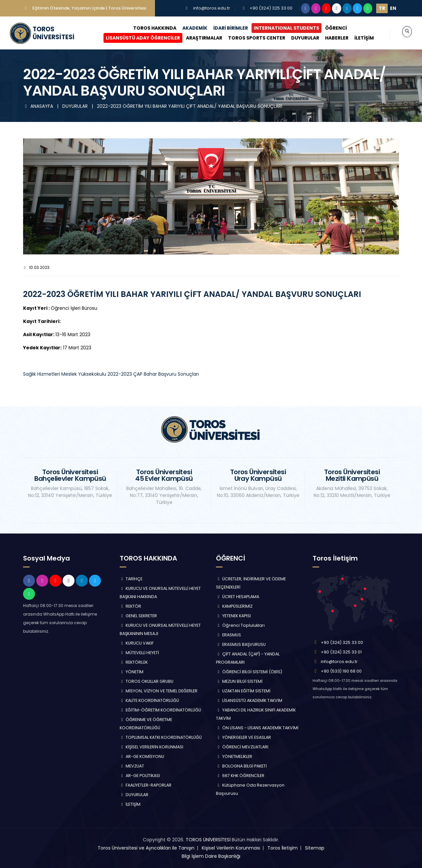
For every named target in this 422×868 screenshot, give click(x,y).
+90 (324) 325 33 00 (271, 8)
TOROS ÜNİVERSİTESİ (208, 840)
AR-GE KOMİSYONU (142, 756)
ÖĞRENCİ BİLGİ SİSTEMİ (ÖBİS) (249, 672)
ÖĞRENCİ (329, 28)
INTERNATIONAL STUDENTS (280, 28)
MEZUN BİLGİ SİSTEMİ (239, 681)
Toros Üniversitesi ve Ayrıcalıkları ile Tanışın (146, 848)
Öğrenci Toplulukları (240, 625)
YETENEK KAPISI (233, 616)
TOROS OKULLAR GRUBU (147, 681)
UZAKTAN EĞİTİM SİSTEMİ (243, 691)
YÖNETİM (132, 672)
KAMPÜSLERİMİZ (234, 606)
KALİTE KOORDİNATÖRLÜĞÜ (150, 700)
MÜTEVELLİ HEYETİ (139, 653)
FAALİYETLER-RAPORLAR (146, 785)
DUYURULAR (299, 38)
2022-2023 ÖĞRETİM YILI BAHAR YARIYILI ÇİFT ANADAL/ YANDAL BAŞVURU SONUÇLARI (190, 106)
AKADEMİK (188, 28)
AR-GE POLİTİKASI (140, 776)
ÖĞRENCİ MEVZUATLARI (242, 747)
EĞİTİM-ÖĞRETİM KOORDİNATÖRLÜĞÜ (161, 710)
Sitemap (315, 848)
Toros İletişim (283, 848)
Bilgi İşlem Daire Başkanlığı (211, 856)
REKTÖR (131, 606)
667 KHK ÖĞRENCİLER (240, 776)
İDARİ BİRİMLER (224, 28)
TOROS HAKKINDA (148, 28)
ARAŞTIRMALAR (198, 38)
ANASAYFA (39, 106)
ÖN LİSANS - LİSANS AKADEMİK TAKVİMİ (257, 728)
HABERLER (331, 38)
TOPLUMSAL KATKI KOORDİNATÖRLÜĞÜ (161, 737)
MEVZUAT (132, 766)
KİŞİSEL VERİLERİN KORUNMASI (152, 747)
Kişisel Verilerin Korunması (231, 848)
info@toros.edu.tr (212, 8)
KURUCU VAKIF (137, 643)
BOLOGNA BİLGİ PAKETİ (241, 766)
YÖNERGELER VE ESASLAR (243, 737)
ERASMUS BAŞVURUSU (241, 644)
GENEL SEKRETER (138, 616)
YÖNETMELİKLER (234, 756)
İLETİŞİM (358, 38)
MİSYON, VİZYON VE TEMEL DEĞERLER (159, 691)
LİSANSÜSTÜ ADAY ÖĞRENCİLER (137, 38)
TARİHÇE (131, 579)
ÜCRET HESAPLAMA (238, 597)
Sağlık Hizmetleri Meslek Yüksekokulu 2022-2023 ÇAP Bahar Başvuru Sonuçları (111, 374)
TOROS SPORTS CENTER (250, 38)
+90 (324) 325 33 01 (341, 652)
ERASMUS (228, 635)
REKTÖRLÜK (134, 662)
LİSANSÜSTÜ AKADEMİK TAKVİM (249, 700)
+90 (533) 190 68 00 (341, 671)
